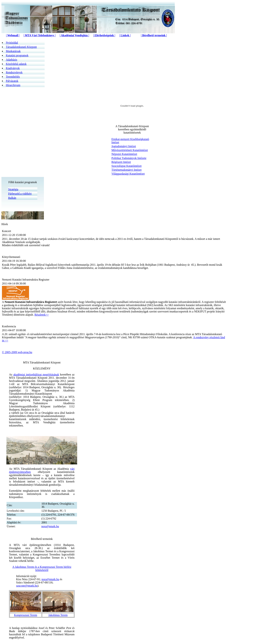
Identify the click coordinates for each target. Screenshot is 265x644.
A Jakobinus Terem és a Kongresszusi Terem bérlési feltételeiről (42, 568)
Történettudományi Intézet (127, 170)
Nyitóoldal (12, 43)
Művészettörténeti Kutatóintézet (130, 150)
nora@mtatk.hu (50, 526)
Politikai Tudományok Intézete (129, 158)
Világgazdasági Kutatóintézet (128, 174)
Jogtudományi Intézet (124, 146)
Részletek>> (42, 315)
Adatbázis (12, 60)
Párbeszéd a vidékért (20, 194)
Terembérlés (13, 77)
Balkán (12, 198)
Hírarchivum (13, 85)
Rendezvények (14, 72)
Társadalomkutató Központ (21, 47)
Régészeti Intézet (121, 162)
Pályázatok (12, 81)
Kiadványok (13, 68)
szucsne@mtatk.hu (27, 586)
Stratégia (13, 189)
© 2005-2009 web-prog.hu (17, 352)
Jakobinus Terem (58, 615)
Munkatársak (13, 51)
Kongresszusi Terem (26, 615)
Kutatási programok (17, 55)
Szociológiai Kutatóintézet (127, 166)
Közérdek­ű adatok (16, 64)
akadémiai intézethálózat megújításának (36, 375)
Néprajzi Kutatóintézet (124, 154)
